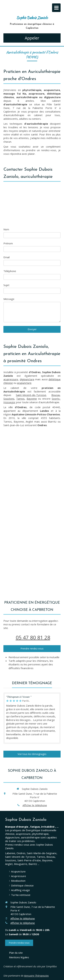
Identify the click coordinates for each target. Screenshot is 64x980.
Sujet (6, 285)
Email (6, 257)
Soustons (9, 399)
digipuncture (27, 379)
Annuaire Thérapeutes (36, 976)
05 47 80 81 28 (33, 637)
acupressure (11, 379)
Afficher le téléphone (35, 805)
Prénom (8, 243)
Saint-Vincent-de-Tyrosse (31, 395)
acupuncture (24, 383)
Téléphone (10, 271)
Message (9, 299)
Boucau (56, 395)
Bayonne (32, 399)
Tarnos (20, 399)
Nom (6, 229)
